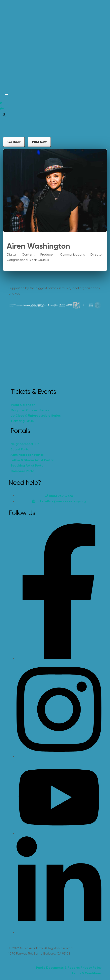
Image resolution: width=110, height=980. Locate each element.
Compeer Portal (23, 471)
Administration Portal (27, 455)
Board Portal (20, 449)
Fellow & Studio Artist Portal (32, 460)
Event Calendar (23, 405)
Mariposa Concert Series (30, 410)
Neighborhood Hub (25, 444)
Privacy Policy (91, 968)
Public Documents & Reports (58, 968)
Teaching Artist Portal (27, 465)
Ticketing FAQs (22, 421)
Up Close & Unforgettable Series (36, 416)
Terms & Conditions (87, 973)
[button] (5, 95)
